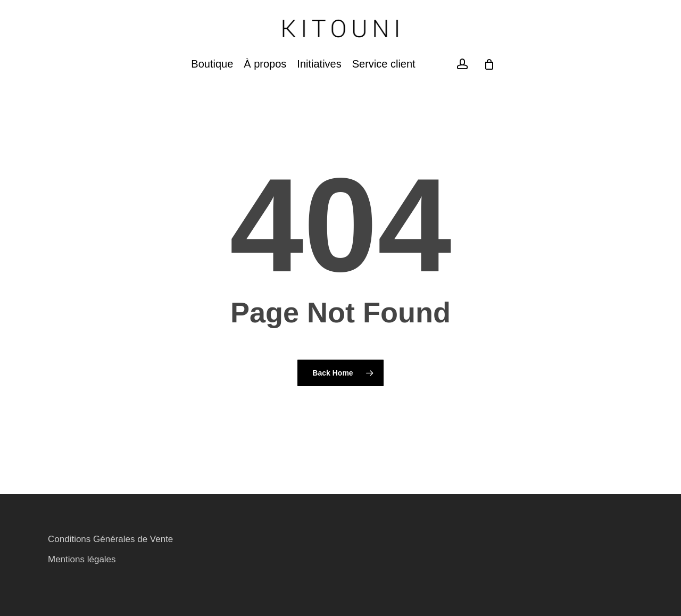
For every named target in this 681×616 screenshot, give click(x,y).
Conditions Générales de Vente (110, 539)
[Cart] (489, 64)
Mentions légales (82, 559)
